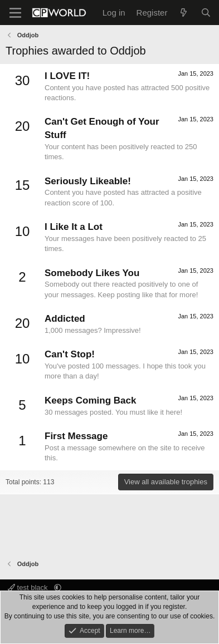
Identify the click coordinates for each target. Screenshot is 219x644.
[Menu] (15, 13)
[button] (58, 588)
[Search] (206, 13)
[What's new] (184, 13)
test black (29, 588)
